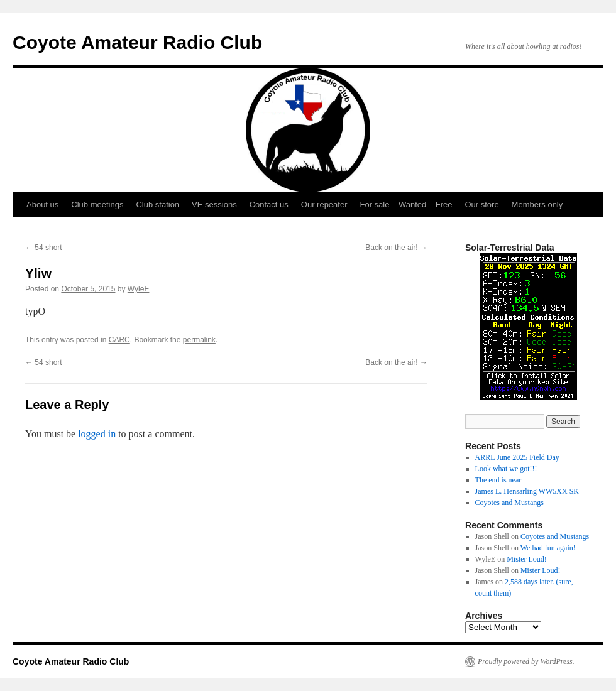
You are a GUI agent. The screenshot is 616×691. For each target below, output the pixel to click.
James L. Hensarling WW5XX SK (527, 491)
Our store (481, 204)
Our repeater (324, 204)
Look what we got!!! (506, 469)
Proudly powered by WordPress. (526, 661)
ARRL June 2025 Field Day (517, 457)
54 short (44, 248)
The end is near (498, 480)
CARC (119, 340)
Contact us (269, 204)
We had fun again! (548, 548)
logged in (97, 434)
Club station (157, 204)
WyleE (139, 289)
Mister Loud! (527, 559)
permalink (199, 340)
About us (42, 204)
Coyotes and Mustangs (509, 503)
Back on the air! (396, 248)
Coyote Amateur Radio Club (137, 42)
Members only (537, 204)
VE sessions (214, 204)
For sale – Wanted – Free (406, 204)
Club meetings (97, 204)
